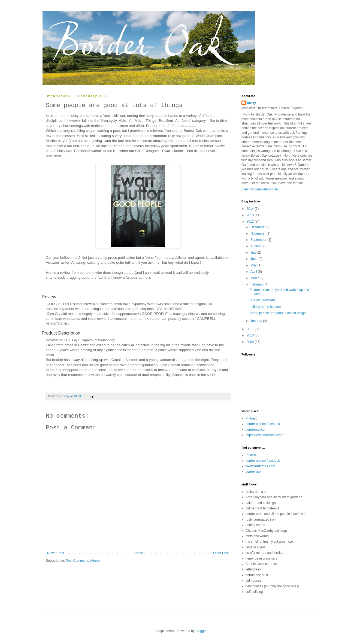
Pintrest (251, 418)
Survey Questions (263, 300)
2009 (251, 342)
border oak (253, 472)
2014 (251, 209)
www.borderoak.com (260, 466)
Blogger (201, 631)
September (259, 240)
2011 (251, 329)
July (254, 253)
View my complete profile (260, 189)
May (254, 265)
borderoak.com (256, 430)
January (257, 321)
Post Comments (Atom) (83, 561)
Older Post (221, 553)
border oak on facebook (263, 424)
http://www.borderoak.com (264, 435)
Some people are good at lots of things (278, 313)
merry (251, 103)
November (258, 233)
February (257, 284)
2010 (251, 335)
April (254, 272)
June (254, 259)
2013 (251, 215)
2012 (251, 221)
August (256, 246)
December (258, 227)
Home (139, 553)
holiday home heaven (265, 307)
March (255, 278)
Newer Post (56, 553)
